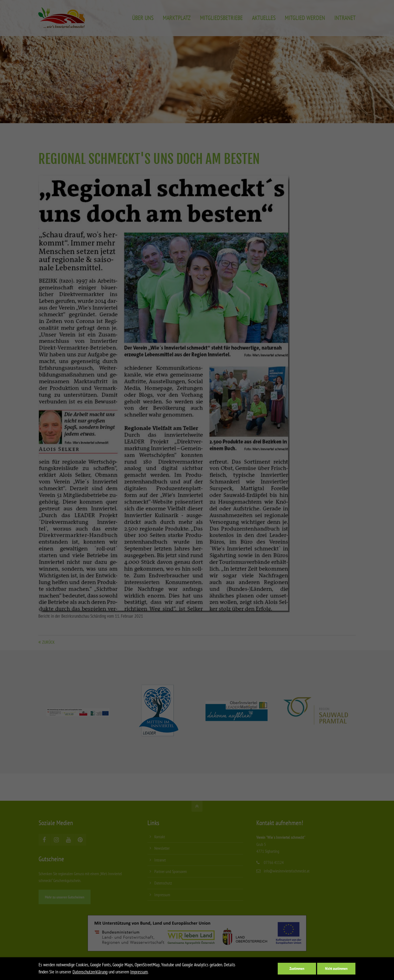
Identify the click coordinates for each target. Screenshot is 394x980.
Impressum (139, 972)
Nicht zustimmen (336, 968)
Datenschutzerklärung (90, 972)
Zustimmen (297, 968)
